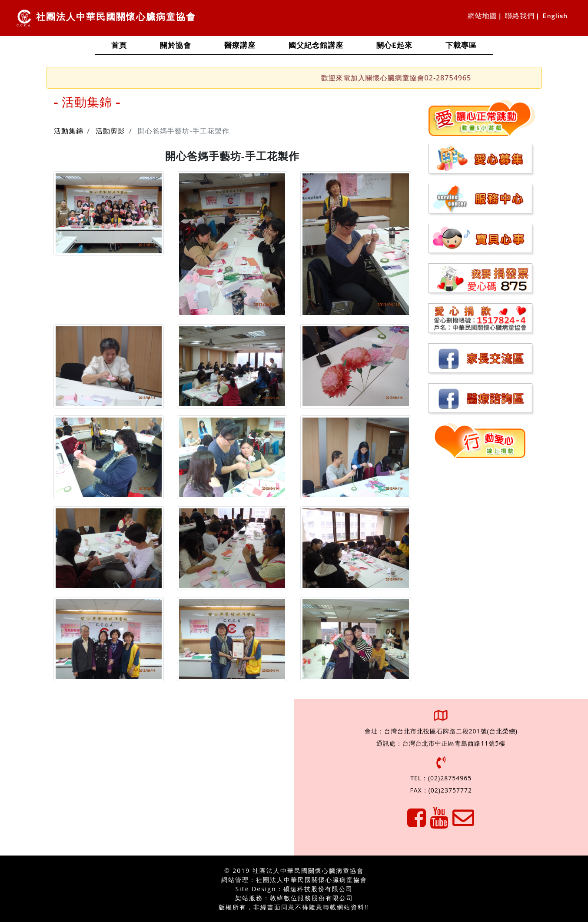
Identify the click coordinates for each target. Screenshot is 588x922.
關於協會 (176, 46)
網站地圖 (482, 16)
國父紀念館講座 (316, 46)
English (555, 16)
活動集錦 (69, 131)
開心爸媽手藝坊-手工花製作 (184, 131)
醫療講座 (240, 46)
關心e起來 (394, 46)
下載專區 (461, 46)
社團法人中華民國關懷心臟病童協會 (106, 18)
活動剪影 (110, 131)
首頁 (127, 45)
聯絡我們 (520, 16)
